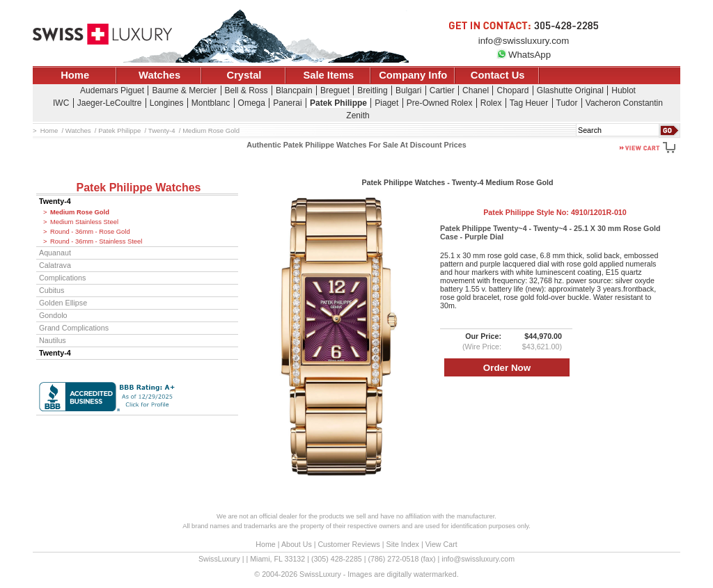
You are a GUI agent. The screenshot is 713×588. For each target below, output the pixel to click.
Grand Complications (74, 328)
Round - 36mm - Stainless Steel (96, 241)
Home (75, 75)
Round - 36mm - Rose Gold (90, 232)
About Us (297, 544)
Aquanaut (55, 253)
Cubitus (52, 290)
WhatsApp (524, 55)
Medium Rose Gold (80, 212)
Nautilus (53, 340)
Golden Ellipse (63, 303)
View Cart (441, 544)
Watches (159, 75)
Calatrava (55, 265)
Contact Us (498, 75)
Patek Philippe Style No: (555, 212)
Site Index (403, 544)
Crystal (244, 75)
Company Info (413, 75)
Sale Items (328, 75)
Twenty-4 (55, 201)
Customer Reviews (348, 544)
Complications (62, 278)
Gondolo (53, 315)
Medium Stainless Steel (84, 222)
